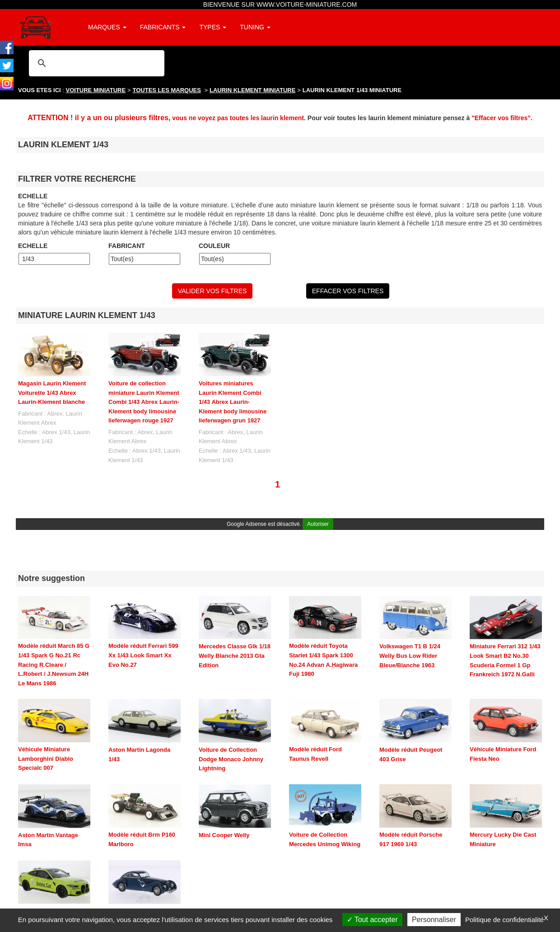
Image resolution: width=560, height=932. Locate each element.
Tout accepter (372, 920)
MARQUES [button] (107, 27)
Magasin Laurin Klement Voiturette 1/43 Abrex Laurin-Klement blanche (52, 393)
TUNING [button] (255, 27)
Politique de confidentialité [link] (504, 920)
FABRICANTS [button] (163, 27)
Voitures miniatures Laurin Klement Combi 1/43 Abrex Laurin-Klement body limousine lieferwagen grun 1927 (233, 402)
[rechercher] (95, 63)
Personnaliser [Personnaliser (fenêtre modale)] (434, 920)
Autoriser (318, 524)
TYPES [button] (213, 27)
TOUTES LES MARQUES (167, 90)
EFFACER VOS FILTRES (348, 291)
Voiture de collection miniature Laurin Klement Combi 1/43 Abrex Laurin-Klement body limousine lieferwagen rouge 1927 (144, 402)
